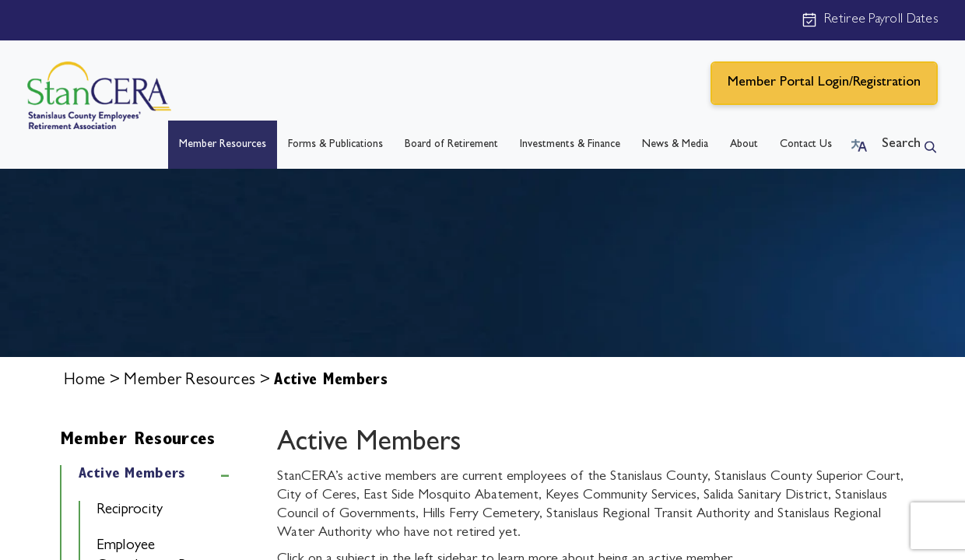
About (744, 145)
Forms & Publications (335, 145)
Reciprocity (130, 511)
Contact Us (806, 145)
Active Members (132, 475)
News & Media (675, 145)
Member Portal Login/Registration (824, 83)
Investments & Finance (570, 145)
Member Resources (223, 145)
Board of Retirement (451, 145)
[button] (859, 145)
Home (84, 381)
